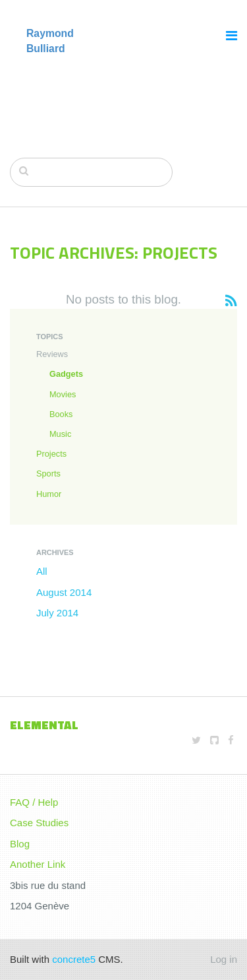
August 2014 (64, 592)
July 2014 (57, 613)
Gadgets (66, 374)
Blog (20, 844)
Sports (48, 474)
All (42, 571)
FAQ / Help (34, 802)
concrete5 (74, 959)
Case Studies (39, 823)
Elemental (44, 725)
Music (60, 434)
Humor (49, 494)
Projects (51, 454)
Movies (63, 394)
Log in (224, 959)
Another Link (38, 864)
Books (61, 414)
